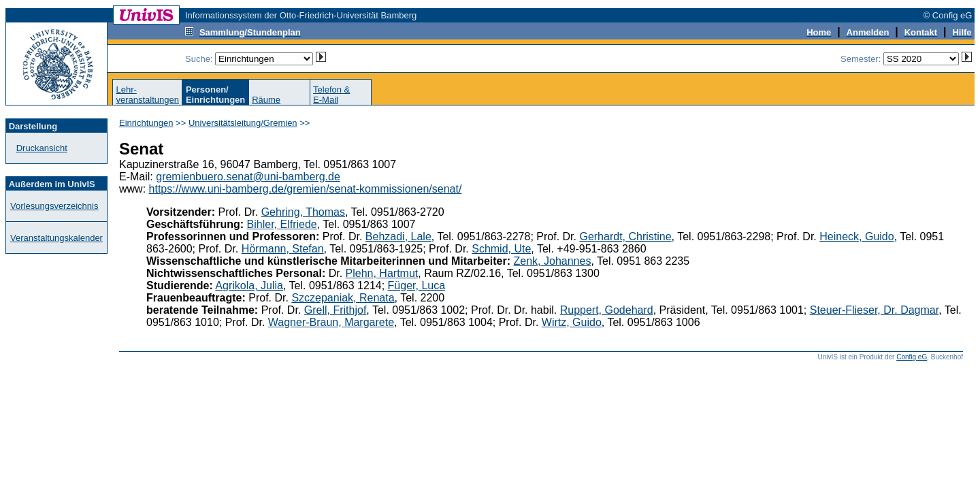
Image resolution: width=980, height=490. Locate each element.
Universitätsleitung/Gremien (243, 123)
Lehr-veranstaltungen (147, 95)
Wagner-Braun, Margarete (331, 322)
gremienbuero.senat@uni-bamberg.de (248, 177)
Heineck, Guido (856, 236)
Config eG (912, 357)
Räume (266, 100)
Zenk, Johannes (553, 261)
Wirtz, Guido (572, 322)
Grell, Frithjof (336, 310)
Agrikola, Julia (249, 285)
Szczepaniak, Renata (343, 298)
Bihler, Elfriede (282, 224)
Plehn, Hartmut (382, 273)
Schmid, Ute (501, 249)
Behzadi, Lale (398, 236)
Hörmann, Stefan (283, 249)
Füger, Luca (417, 285)
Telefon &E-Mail (331, 95)
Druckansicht (42, 148)
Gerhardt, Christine (625, 236)
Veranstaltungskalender (56, 238)
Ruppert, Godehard (607, 310)
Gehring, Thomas (303, 212)
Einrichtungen (146, 123)
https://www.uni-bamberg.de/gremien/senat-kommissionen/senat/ (306, 189)
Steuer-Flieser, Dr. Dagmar (874, 310)
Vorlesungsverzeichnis (54, 206)
